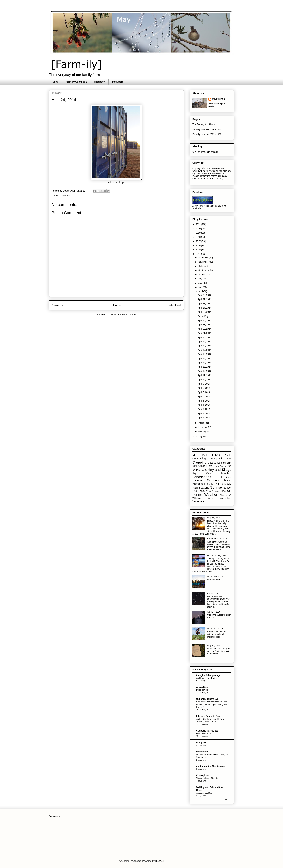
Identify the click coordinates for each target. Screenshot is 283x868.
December (204, 258)
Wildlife (197, 498)
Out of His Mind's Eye (207, 699)
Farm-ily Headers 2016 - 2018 (207, 129)
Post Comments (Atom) (123, 315)
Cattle (228, 455)
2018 (199, 237)
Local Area (223, 477)
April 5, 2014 (204, 401)
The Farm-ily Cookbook (204, 124)
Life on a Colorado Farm (209, 716)
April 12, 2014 (204, 371)
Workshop (65, 196)
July (201, 279)
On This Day (209, 484)
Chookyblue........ (205, 775)
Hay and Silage (219, 470)
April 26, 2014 (204, 312)
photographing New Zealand (211, 766)
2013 (199, 437)
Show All (228, 800)
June (201, 283)
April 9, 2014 (204, 384)
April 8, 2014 (204, 388)
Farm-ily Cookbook (76, 82)
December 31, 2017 (217, 556)
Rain (195, 488)
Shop (55, 82)
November (204, 262)
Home (117, 305)
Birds (216, 455)
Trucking (197, 495)
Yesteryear (199, 501)
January (203, 431)
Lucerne (197, 480)
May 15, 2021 (214, 518)
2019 (199, 233)
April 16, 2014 (204, 354)
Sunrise (216, 487)
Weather (211, 495)
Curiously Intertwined (207, 731)
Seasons (204, 488)
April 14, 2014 (204, 363)
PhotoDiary (202, 752)
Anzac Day (203, 316)
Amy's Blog (202, 687)
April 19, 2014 (204, 342)
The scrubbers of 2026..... (208, 778)
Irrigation (226, 473)
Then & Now (212, 491)
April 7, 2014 (204, 392)
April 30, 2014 (204, 295)
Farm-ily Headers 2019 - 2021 (207, 134)
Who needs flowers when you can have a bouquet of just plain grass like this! (212, 704)
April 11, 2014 (204, 375)
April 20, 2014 (204, 337)
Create (228, 459)
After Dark (200, 455)
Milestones (198, 484)
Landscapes (202, 477)
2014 (199, 254)
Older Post (174, 305)
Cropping (199, 462)
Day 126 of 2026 (204, 734)
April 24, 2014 (204, 320)
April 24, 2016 (214, 612)
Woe (210, 498)
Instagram (118, 82)
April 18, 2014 (204, 346)
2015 (199, 250)
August (202, 275)
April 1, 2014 (204, 418)
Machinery (213, 480)
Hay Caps (202, 473)
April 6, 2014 (204, 396)
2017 (199, 241)
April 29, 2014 (204, 299)
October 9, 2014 (215, 577)
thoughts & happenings (208, 675)
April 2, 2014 (204, 413)
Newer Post (59, 305)
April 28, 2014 (204, 304)
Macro (228, 480)
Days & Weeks (216, 463)
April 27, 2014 (204, 308)
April (201, 291)
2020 (199, 229)
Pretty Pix (201, 743)
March (202, 423)
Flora (209, 466)
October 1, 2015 (215, 629)
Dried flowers (202, 690)
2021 (199, 224)
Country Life (216, 459)
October (203, 266)
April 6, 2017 (213, 593)
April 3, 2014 (204, 409)
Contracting (199, 459)
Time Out (226, 491)
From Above (220, 466)
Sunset (227, 488)
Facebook (100, 82)
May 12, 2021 (214, 646)
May (201, 287)
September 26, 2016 (217, 539)
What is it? (226, 495)
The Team (199, 491)
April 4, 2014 (204, 405)
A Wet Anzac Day (204, 793)
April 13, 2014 (204, 367)
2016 (199, 246)
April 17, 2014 (204, 350)
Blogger (159, 861)
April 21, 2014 (204, 333)
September (204, 270)
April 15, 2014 (204, 359)
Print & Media (223, 484)
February (203, 427)
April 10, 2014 (204, 380)
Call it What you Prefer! (207, 678)
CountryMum (219, 99)
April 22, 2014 (204, 329)
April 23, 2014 (204, 325)
